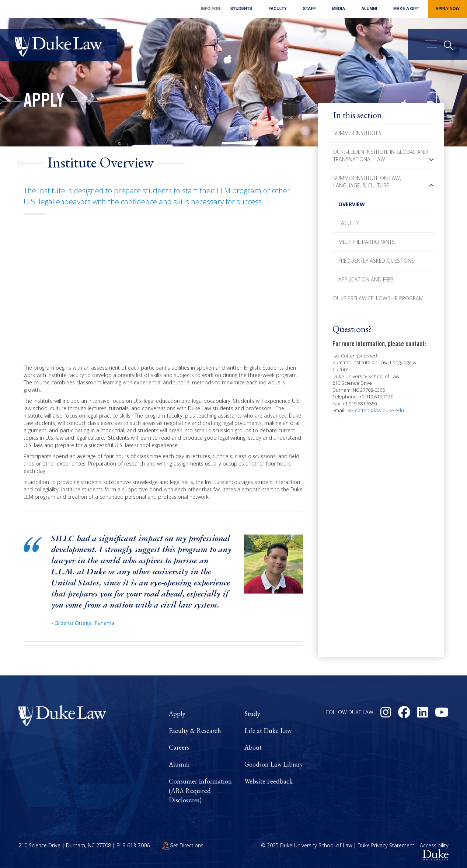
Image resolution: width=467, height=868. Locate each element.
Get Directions (183, 845)
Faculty (278, 8)
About (253, 747)
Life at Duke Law (268, 731)
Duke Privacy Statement (386, 845)
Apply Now (448, 8)
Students (241, 8)
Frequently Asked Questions (376, 261)
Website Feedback (269, 781)
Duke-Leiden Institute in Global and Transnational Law (381, 155)
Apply (44, 103)
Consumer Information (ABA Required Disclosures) (200, 791)
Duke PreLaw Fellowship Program (378, 298)
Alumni (369, 8)
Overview (352, 204)
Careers (179, 747)
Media (339, 8)
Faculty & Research (195, 731)
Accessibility (434, 845)
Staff (309, 8)
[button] (431, 159)
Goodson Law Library (274, 764)
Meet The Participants (367, 242)
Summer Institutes (357, 133)
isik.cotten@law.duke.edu (375, 410)
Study (252, 714)
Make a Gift (406, 8)
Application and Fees (366, 279)
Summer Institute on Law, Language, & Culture (367, 182)
